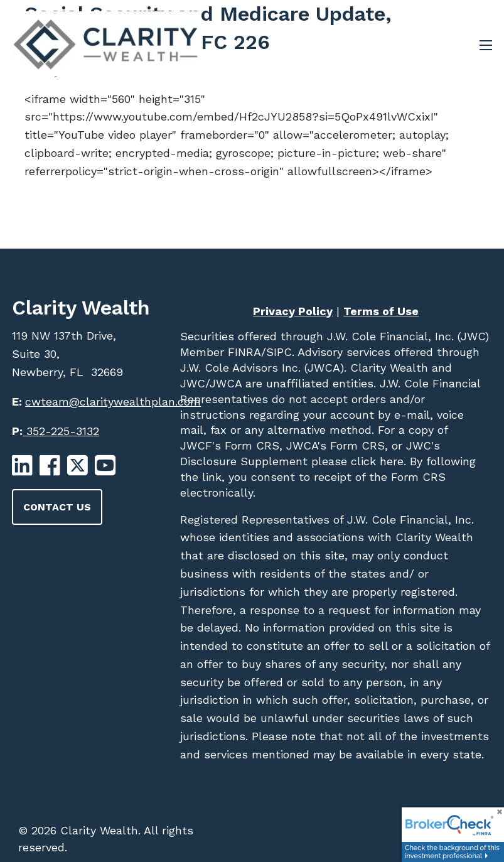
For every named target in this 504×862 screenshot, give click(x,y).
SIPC (279, 352)
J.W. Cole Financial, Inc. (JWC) (406, 336)
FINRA (243, 352)
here (390, 461)
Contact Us (57, 507)
